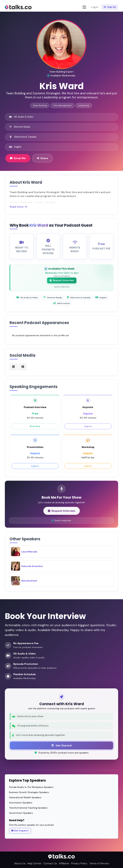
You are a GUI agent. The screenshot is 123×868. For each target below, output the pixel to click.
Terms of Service (99, 863)
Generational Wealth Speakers (25, 797)
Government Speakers (21, 813)
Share (42, 158)
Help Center (34, 863)
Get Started (61, 745)
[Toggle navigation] (84, 7)
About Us (20, 863)
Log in (95, 7)
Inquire (88, 428)
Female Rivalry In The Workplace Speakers (31, 787)
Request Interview (62, 283)
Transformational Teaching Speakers (28, 808)
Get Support (20, 831)
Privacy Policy (79, 863)
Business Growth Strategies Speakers (29, 792)
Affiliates (64, 863)
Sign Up (110, 7)
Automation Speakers (21, 803)
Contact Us (50, 863)
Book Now (35, 428)
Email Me (18, 158)
